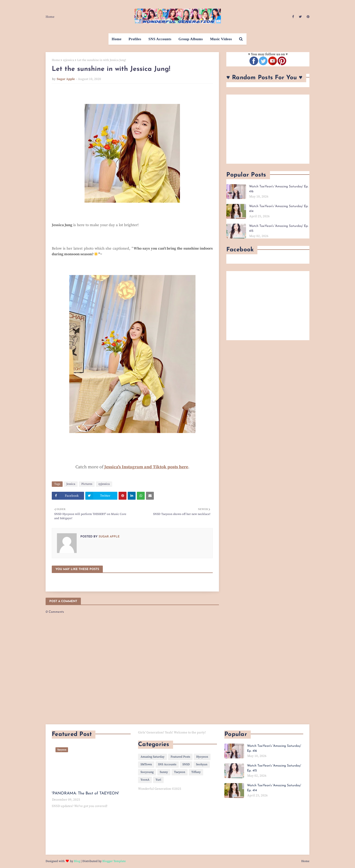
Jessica (71, 484)
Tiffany (196, 772)
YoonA (145, 780)
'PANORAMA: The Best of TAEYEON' (85, 793)
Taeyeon (180, 772)
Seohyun (202, 764)
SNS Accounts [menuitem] (160, 39)
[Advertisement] (268, 129)
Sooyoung (147, 772)
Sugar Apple (66, 79)
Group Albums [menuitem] (191, 39)
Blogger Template (114, 861)
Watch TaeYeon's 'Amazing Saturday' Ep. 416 (279, 189)
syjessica (69, 60)
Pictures (87, 484)
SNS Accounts (167, 764)
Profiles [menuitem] (135, 39)
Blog (77, 861)
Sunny (164, 772)
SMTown (146, 764)
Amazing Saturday (152, 757)
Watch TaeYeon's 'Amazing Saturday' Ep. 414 (279, 209)
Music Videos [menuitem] (221, 39)
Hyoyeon (202, 757)
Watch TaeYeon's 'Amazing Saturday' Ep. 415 (279, 228)
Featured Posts (180, 757)
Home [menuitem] (117, 39)
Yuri (158, 780)
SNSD (186, 764)
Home (50, 17)
